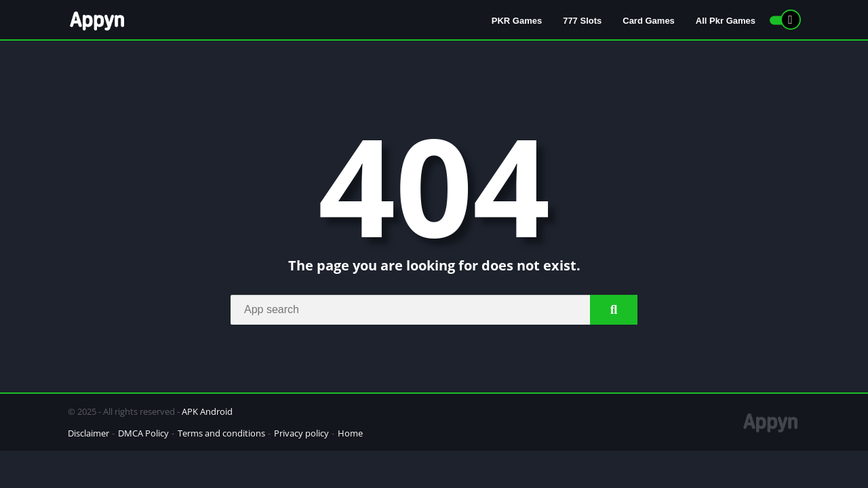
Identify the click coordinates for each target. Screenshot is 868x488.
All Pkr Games (726, 21)
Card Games (649, 21)
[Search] (434, 310)
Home (350, 433)
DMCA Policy (143, 433)
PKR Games (517, 21)
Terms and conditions (221, 433)
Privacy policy (301, 433)
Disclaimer (88, 433)
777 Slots (582, 21)
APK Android (207, 411)
